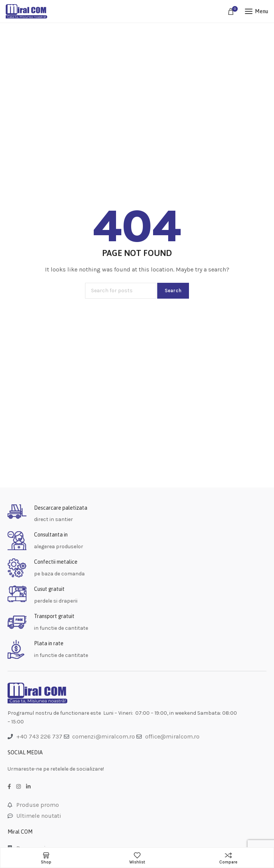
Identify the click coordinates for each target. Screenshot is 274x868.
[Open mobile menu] (257, 11)
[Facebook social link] (9, 787)
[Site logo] (26, 11)
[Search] (121, 291)
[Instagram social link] (19, 787)
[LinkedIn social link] (28, 787)
